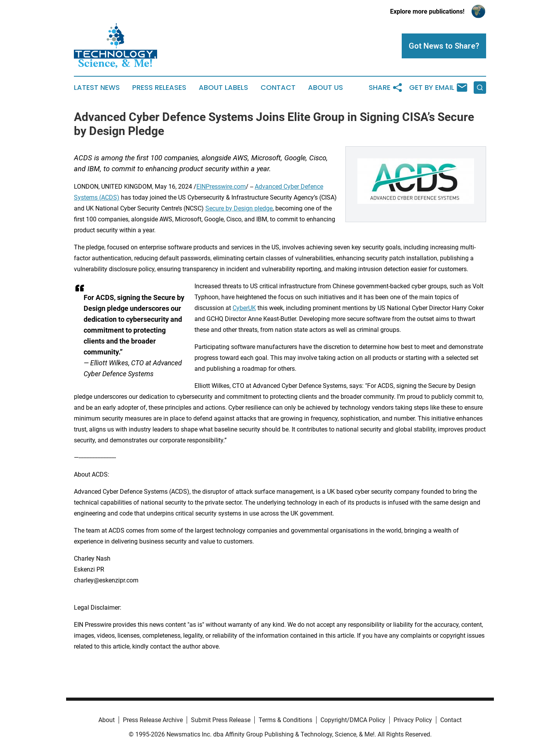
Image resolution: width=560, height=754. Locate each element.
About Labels (223, 88)
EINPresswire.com (221, 187)
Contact (278, 88)
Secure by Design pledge (239, 208)
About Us (325, 88)
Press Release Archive (153, 720)
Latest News (97, 88)
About (107, 720)
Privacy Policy (413, 720)
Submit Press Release (221, 720)
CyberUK (244, 308)
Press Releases (159, 88)
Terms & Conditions (285, 720)
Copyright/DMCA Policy (353, 720)
